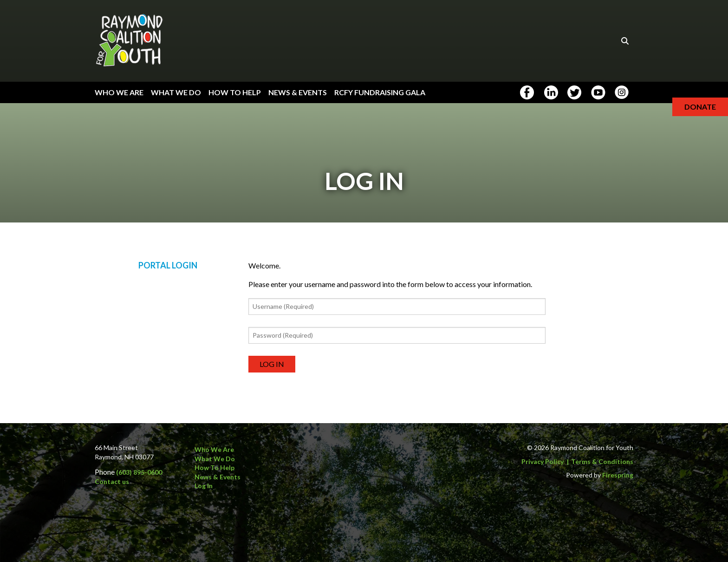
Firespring (618, 475)
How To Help (235, 92)
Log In (204, 486)
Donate (700, 107)
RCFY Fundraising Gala (380, 92)
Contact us (112, 481)
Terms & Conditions (602, 461)
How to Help (214, 467)
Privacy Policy (543, 461)
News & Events (298, 92)
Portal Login (168, 268)
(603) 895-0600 (139, 472)
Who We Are (119, 92)
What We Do (176, 92)
